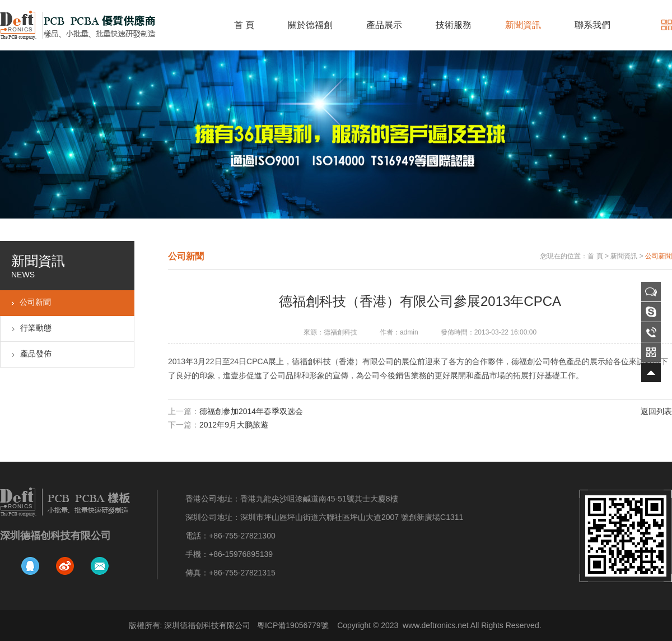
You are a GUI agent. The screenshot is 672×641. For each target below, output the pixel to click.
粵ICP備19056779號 (293, 625)
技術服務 (454, 25)
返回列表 (656, 411)
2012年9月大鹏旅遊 (234, 425)
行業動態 (36, 328)
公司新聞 (35, 302)
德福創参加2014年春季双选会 (251, 411)
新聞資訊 (523, 25)
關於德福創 (310, 25)
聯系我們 (592, 25)
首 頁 (244, 25)
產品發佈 (36, 354)
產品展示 (384, 25)
